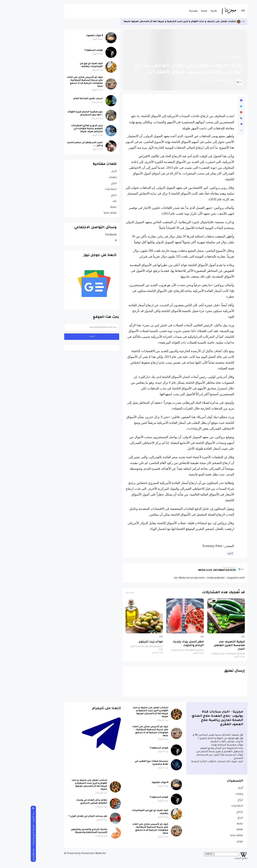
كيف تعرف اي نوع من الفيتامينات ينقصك (64, 65)
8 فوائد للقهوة (67, 36)
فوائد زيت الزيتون (123, 642)
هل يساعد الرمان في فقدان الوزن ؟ (61, 816)
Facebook (84, 235)
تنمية (86, 207)
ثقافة (213, 830)
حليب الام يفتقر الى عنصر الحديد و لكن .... (58, 144)
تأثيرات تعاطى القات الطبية (200, 742)
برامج (213, 812)
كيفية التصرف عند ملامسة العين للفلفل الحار (202, 646)
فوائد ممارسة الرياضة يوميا (200, 745)
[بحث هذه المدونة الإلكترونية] (64, 327)
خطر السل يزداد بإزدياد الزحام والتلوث (161, 644)
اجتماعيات (83, 189)
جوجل (213, 842)
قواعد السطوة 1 (66, 50)
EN (216, 11)
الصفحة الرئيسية (205, 57)
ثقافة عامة (83, 213)
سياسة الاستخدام (6, 835)
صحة (177, 11)
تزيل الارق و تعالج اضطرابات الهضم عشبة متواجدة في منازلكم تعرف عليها (60, 129)
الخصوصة (6, 855)
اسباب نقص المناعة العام (61, 99)
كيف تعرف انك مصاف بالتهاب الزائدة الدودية (190, 762)
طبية (187, 11)
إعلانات (85, 178)
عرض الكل (103, 593)
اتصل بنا (6, 817)
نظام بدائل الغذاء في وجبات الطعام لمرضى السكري (64, 802)
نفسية (166, 11)
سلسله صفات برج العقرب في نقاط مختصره (124, 763)
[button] (214, 131)
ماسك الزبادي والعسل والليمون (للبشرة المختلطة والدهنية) (62, 831)
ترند (216, 22)
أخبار (87, 172)
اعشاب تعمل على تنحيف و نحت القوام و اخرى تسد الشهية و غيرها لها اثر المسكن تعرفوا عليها (153, 22)
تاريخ (87, 195)
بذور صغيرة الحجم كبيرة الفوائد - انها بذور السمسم (58, 113)
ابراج (87, 184)
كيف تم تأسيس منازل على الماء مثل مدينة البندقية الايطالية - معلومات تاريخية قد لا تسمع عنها (58, 82)
